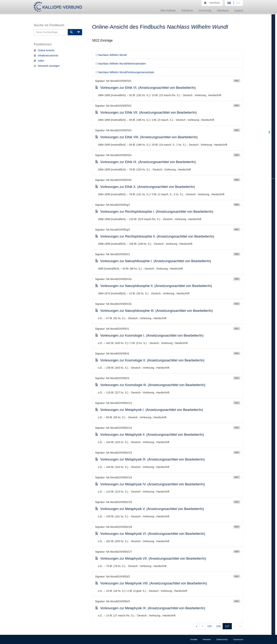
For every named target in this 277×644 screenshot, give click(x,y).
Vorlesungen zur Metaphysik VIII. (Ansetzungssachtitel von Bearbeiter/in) (151, 583)
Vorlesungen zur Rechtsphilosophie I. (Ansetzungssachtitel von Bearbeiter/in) (154, 212)
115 (209, 626)
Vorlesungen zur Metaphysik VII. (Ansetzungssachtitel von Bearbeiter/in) (151, 559)
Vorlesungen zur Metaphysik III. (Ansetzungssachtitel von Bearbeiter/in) (150, 459)
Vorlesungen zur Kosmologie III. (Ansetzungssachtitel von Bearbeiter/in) (150, 385)
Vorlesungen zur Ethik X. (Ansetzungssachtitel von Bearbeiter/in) (145, 187)
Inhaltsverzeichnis (46, 56)
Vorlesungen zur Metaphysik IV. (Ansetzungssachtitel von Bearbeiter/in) (150, 484)
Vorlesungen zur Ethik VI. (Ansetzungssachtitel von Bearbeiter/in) (145, 88)
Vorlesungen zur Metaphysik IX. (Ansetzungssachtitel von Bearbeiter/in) (150, 608)
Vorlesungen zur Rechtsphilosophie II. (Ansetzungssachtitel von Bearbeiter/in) (155, 236)
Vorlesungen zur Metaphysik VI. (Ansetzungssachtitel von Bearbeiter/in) (150, 534)
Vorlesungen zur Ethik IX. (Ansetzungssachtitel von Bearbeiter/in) (145, 162)
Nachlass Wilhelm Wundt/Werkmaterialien (121, 64)
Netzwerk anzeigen (47, 66)
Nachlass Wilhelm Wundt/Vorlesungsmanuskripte (125, 72)
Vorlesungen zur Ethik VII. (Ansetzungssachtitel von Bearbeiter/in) (146, 113)
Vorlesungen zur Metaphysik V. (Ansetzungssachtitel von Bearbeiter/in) (150, 509)
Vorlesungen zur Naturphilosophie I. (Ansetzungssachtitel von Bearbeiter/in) (153, 261)
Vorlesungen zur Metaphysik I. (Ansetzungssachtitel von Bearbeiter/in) (149, 410)
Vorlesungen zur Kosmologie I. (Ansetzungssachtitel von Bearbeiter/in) (149, 336)
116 (218, 626)
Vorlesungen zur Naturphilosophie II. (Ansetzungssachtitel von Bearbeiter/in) (154, 286)
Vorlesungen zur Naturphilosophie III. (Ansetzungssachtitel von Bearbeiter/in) (154, 311)
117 (227, 626)
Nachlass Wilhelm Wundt (111, 55)
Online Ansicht (44, 50)
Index (39, 61)
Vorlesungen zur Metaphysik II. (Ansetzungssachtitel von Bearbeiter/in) (150, 435)
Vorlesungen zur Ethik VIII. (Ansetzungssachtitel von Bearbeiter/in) (146, 137)
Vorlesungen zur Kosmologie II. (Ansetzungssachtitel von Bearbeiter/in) (150, 360)
